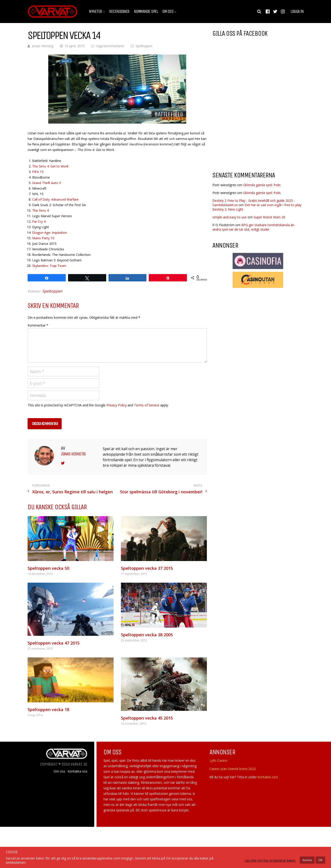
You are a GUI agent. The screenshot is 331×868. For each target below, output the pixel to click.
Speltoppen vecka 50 (48, 568)
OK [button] (320, 860)
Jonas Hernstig (43, 46)
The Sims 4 (40, 210)
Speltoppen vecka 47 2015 (54, 643)
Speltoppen (144, 46)
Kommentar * (38, 325)
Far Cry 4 (39, 221)
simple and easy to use (230, 217)
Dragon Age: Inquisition (50, 233)
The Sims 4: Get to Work (50, 166)
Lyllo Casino (218, 760)
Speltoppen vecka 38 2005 (147, 635)
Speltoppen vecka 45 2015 (147, 718)
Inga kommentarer (110, 46)
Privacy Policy (117, 405)
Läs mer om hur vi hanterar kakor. (270, 860)
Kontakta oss (77, 771)
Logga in (297, 12)
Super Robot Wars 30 (269, 217)
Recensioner (119, 12)
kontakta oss (267, 777)
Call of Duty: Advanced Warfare (55, 199)
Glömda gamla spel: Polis (262, 185)
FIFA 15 (38, 172)
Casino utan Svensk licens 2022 (233, 769)
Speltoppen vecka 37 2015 (147, 568)
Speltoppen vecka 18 (48, 709)
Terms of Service (147, 405)
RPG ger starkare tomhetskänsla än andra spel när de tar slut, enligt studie (253, 227)
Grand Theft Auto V (47, 183)
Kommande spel (146, 12)
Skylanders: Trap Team (49, 266)
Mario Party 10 (43, 238)
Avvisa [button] (307, 860)
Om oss (168, 12)
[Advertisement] (251, 131)
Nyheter (96, 12)
